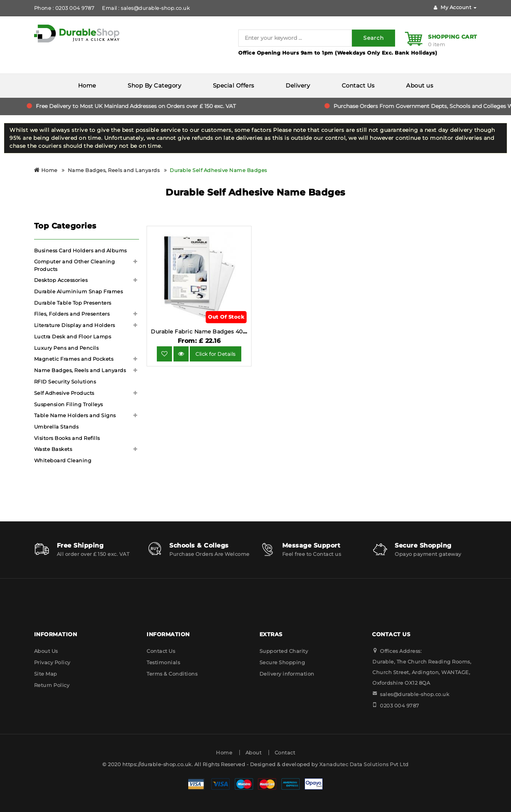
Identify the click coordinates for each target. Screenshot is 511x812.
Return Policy (52, 685)
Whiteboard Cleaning (63, 460)
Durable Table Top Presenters (73, 303)
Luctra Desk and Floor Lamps (73, 336)
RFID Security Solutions (65, 382)
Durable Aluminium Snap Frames (79, 291)
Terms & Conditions (172, 674)
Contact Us (358, 85)
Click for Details (216, 354)
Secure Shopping (282, 662)
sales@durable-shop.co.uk (415, 694)
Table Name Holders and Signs (75, 415)
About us (420, 85)
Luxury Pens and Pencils (66, 348)
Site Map (46, 674)
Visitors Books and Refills (67, 438)
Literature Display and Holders (75, 325)
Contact (285, 753)
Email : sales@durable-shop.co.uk (146, 8)
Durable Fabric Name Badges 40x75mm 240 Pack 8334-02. (234, 332)
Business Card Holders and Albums (80, 250)
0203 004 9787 (400, 706)
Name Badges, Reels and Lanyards (114, 170)
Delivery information (287, 674)
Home (87, 85)
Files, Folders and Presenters (72, 314)
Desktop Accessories (61, 280)
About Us (46, 651)
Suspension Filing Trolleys (69, 404)
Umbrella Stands (56, 427)
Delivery (298, 85)
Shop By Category (154, 85)
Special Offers (234, 85)
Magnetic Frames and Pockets (74, 359)
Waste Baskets (53, 449)
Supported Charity (284, 651)
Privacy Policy (52, 662)
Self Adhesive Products (64, 393)
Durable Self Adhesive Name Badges (218, 170)
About (254, 753)
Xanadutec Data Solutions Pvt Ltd (364, 764)
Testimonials (163, 662)
